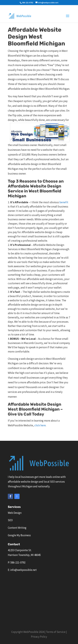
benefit (64, 202)
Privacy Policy (39, 637)
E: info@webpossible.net (22, 570)
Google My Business (19, 535)
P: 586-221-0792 (17, 562)
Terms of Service (56, 632)
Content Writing (17, 528)
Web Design (15, 513)
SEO (10, 520)
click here (40, 425)
